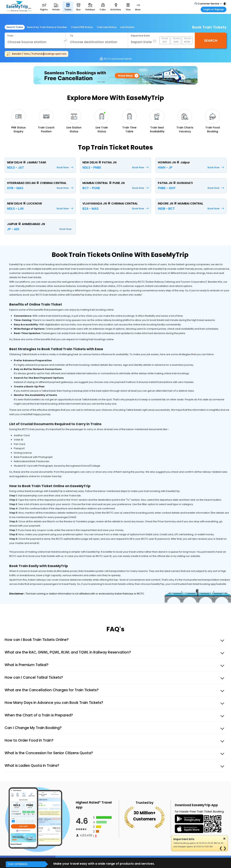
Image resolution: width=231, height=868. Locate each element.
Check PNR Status (82, 27)
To (72, 36)
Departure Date (140, 36)
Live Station (127, 27)
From (10, 36)
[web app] (189, 830)
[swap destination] (65, 41)
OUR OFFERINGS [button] (18, 864)
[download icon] (189, 820)
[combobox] (33, 42)
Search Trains (15, 27)
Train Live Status (107, 27)
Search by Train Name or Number (47, 27)
